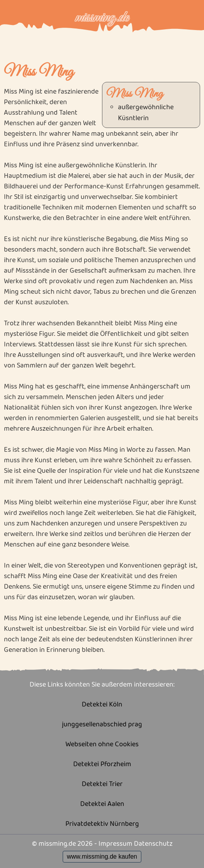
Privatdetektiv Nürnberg (102, 824)
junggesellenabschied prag (102, 725)
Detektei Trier (102, 784)
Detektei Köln (102, 705)
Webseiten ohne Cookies (102, 745)
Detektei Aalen (102, 804)
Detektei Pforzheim (102, 764)
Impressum (115, 844)
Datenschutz (153, 844)
